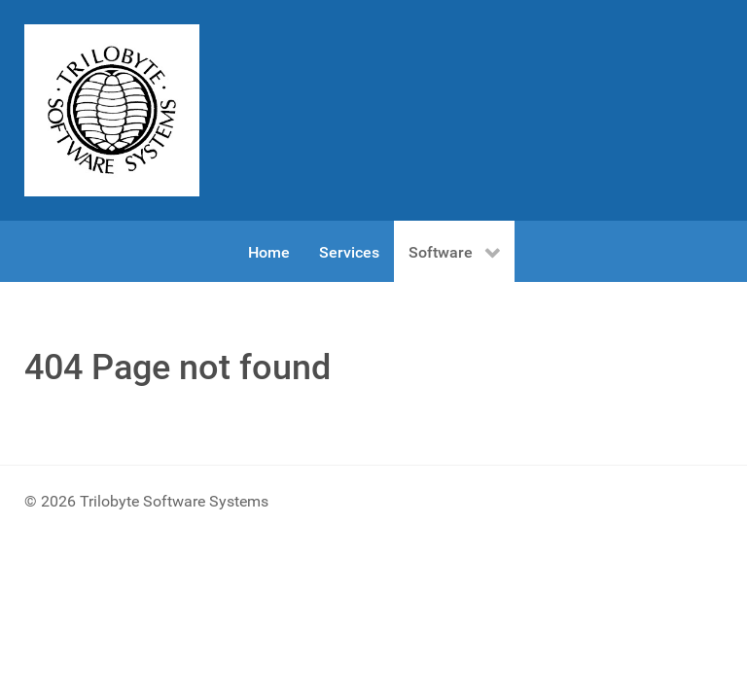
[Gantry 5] (112, 110)
